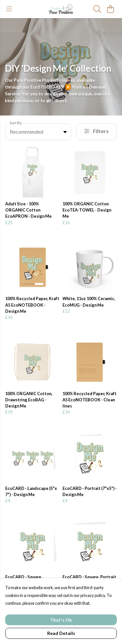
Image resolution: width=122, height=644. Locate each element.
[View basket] (110, 9)
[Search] (97, 9)
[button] (65, 132)
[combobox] (38, 132)
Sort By (16, 123)
